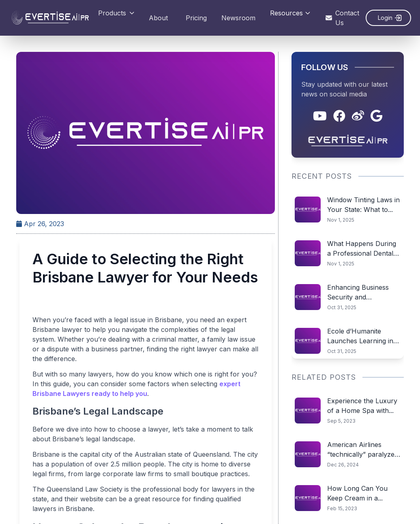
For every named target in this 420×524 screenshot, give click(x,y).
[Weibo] (358, 116)
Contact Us (342, 18)
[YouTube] (320, 116)
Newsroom (238, 18)
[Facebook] (340, 116)
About (158, 18)
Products (116, 13)
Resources (290, 13)
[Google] (377, 116)
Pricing (196, 18)
